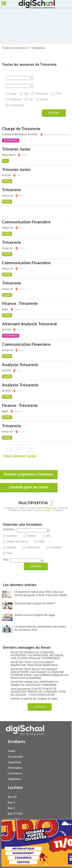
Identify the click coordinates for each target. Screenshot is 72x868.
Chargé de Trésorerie (21, 128)
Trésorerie (11, 190)
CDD (58, 94)
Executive (56, 547)
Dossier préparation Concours (29, 474)
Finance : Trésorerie (20, 303)
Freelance (16, 99)
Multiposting (50, 508)
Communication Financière (26, 222)
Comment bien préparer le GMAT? (35, 603)
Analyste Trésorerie (20, 365)
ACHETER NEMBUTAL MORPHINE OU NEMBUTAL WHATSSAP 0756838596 (35, 683)
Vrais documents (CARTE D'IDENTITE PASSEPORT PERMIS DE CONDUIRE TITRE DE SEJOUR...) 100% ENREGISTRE (38, 692)
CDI (26, 94)
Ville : (6, 560)
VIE (31, 99)
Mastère (12, 547)
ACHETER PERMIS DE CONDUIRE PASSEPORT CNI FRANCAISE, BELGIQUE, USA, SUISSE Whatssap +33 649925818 (37, 655)
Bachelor (12, 536)
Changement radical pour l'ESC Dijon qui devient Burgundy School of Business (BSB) (41, 593)
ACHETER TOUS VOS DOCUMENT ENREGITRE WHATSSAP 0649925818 (34, 664)
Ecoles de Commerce (15, 48)
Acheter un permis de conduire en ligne (34, 699)
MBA (41, 542)
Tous (10, 553)
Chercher (54, 113)
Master (32, 536)
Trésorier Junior (16, 149)
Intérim (44, 99)
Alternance (42, 94)
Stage (13, 94)
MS (48, 536)
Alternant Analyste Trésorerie (29, 324)
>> (31, 448)
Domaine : (9, 529)
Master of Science (17, 542)
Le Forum (40, 707)
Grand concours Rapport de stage (35, 615)
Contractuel (17, 105)
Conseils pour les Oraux (29, 487)
